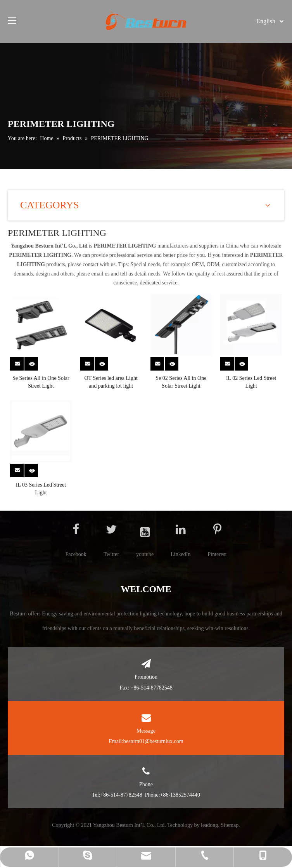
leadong (209, 825)
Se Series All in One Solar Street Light (41, 382)
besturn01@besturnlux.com (153, 741)
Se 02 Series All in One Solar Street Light (181, 382)
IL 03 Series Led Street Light (41, 489)
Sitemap (230, 825)
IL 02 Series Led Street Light (251, 382)
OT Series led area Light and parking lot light (111, 382)
